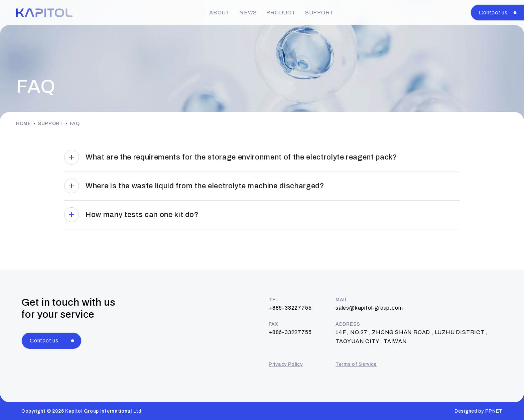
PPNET (494, 411)
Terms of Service (356, 364)
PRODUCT (281, 13)
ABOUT (220, 13)
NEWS (248, 13)
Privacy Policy (286, 364)
